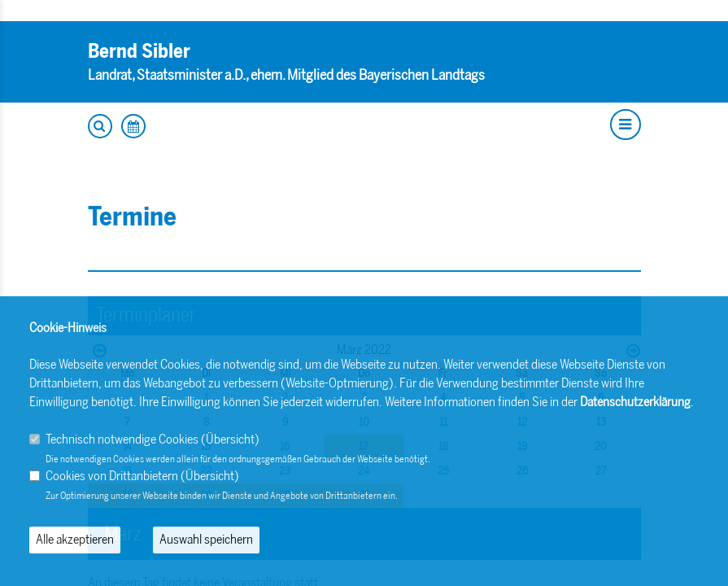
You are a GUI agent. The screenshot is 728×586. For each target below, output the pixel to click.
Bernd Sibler (139, 51)
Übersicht (230, 439)
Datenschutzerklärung (635, 402)
